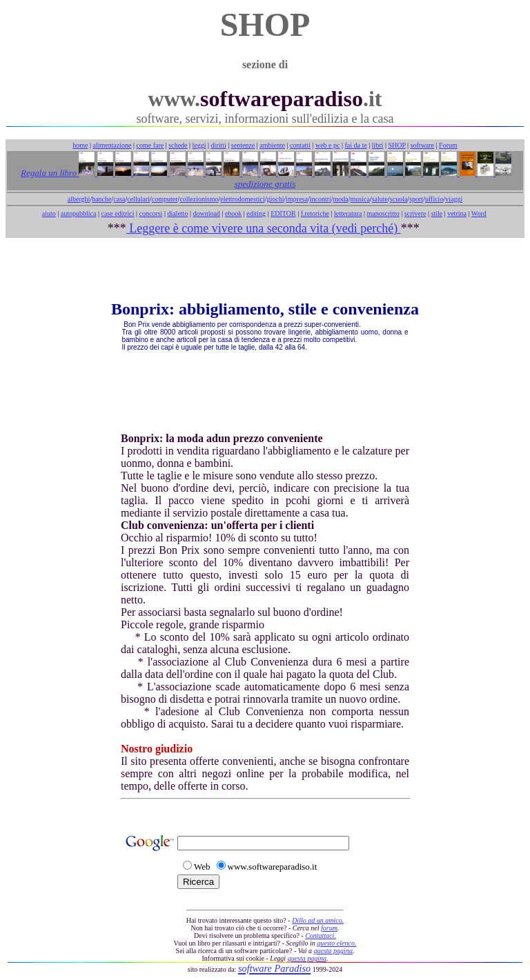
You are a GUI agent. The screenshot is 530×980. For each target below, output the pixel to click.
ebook (233, 213)
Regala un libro (50, 173)
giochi (275, 199)
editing (256, 213)
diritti (219, 145)
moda (341, 199)
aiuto (49, 213)
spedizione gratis (265, 184)
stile (436, 213)
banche (101, 199)
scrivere (415, 213)
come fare (150, 145)
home (80, 145)
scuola (399, 199)
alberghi (79, 199)
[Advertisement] (265, 269)
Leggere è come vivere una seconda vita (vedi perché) (264, 228)
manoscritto (383, 213)
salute (380, 199)
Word (479, 213)
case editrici (117, 213)
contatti (300, 145)
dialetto (177, 213)
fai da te (356, 145)
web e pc (328, 145)
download (206, 213)
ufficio (434, 199)
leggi (199, 145)
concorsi (150, 213)
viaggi (454, 199)
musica (360, 199)
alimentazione (112, 145)
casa (119, 199)
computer (165, 199)
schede (178, 145)
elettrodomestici (242, 199)
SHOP (396, 145)
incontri (321, 199)
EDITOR (283, 213)
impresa (297, 199)
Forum (448, 145)
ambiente (272, 145)
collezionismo (199, 199)
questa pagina (333, 951)
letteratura (348, 213)
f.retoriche (315, 213)
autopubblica (79, 213)
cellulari (138, 199)
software (422, 145)
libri (378, 145)
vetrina (457, 213)
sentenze (243, 145)
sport (416, 199)
